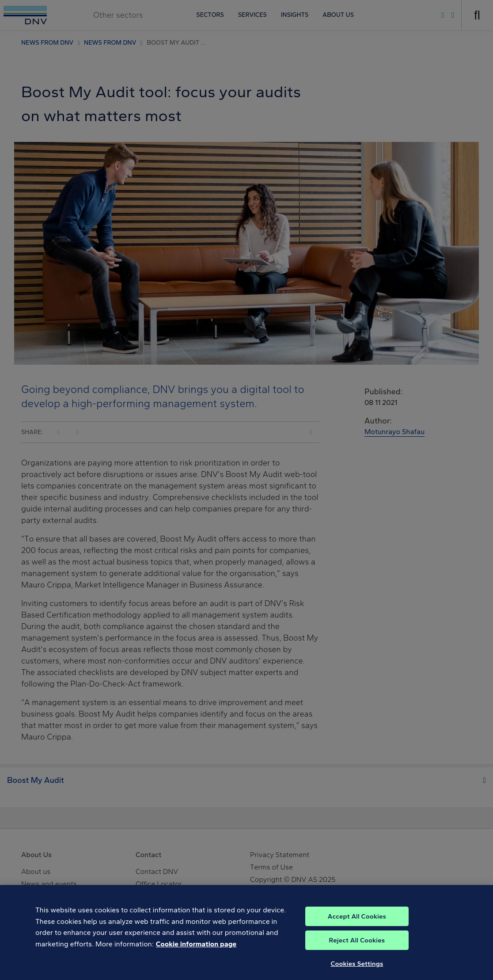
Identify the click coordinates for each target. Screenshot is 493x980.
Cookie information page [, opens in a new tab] (196, 950)
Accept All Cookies (357, 923)
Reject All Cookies (357, 946)
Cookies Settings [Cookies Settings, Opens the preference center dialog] (357, 970)
